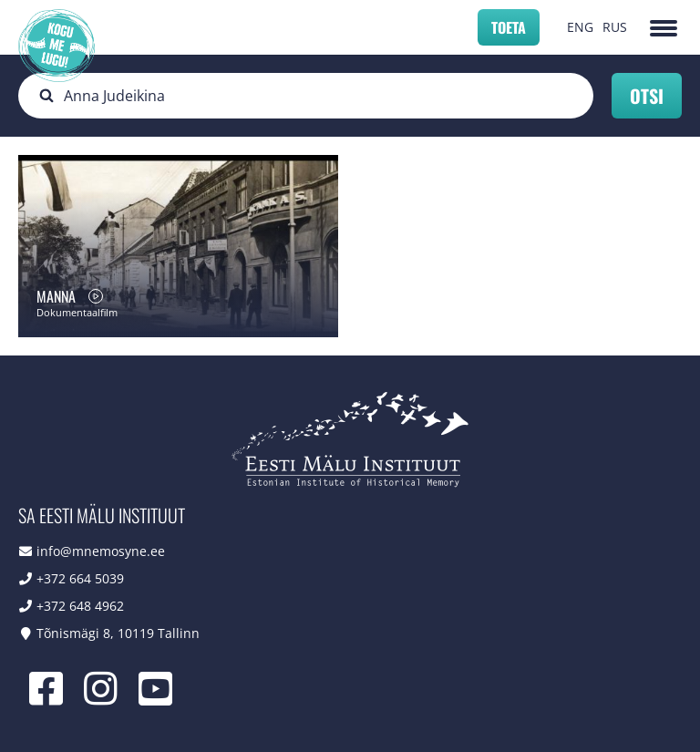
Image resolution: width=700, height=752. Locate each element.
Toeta (509, 27)
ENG (580, 27)
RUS (615, 27)
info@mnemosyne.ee (101, 551)
